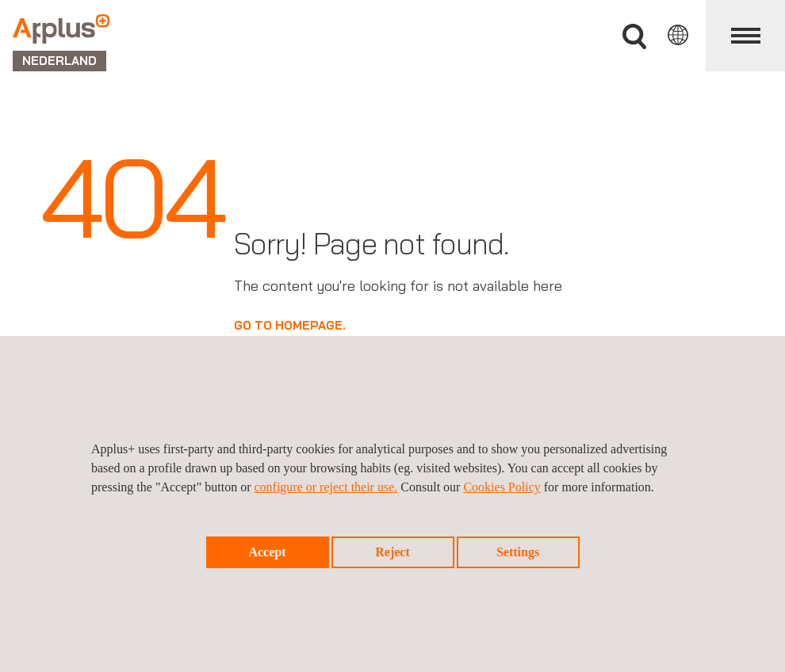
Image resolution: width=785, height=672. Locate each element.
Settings (518, 552)
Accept (267, 552)
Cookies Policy (502, 487)
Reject (392, 552)
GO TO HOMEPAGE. (290, 325)
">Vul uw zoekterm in (634, 37)
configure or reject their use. (325, 487)
